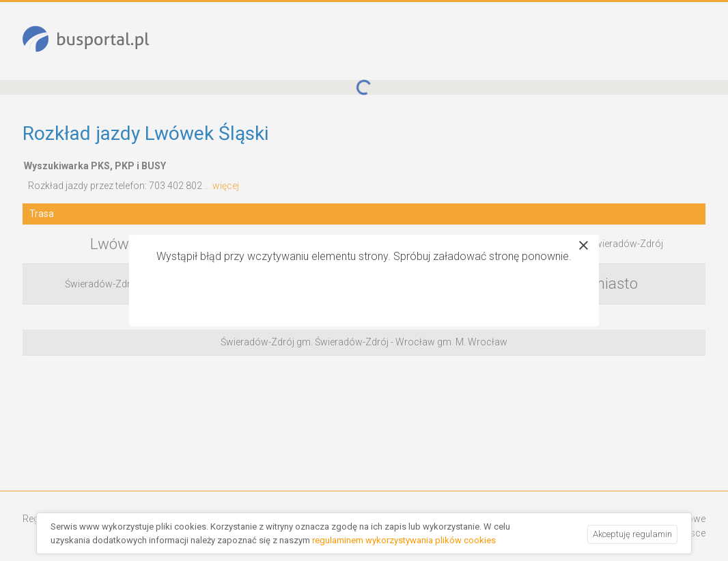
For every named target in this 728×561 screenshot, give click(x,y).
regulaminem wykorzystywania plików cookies (404, 540)
